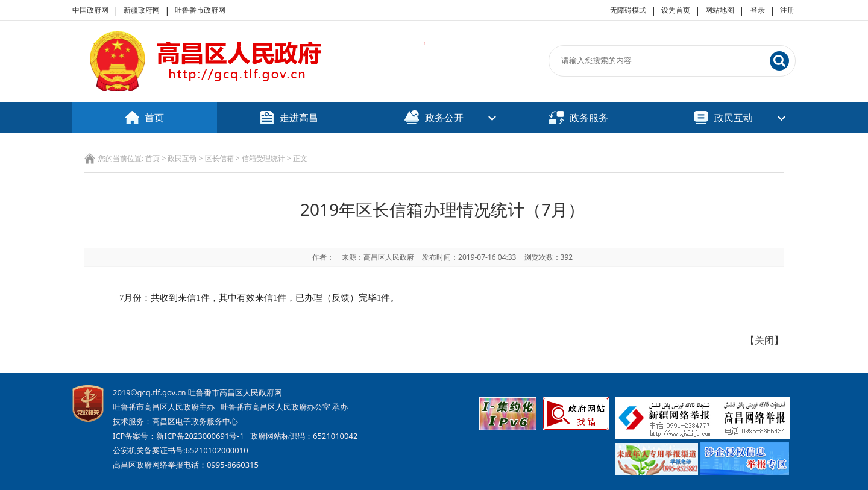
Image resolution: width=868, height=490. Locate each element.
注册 (787, 10)
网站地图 (720, 10)
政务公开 (434, 117)
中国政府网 (90, 10)
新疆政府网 (142, 10)
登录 (758, 10)
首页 (145, 118)
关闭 (764, 340)
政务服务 (579, 118)
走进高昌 (289, 118)
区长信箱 (219, 158)
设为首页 (676, 10)
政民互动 (723, 118)
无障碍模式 (628, 10)
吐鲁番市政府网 (200, 10)
